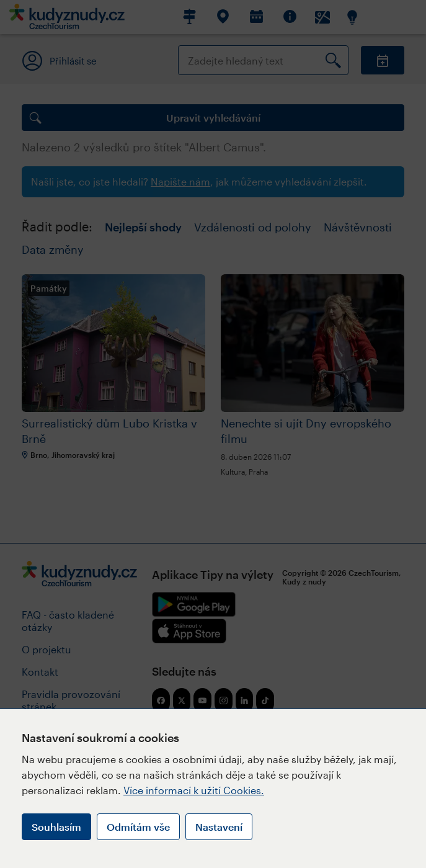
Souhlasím (56, 827)
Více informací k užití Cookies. (194, 790)
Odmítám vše (138, 827)
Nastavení (219, 827)
